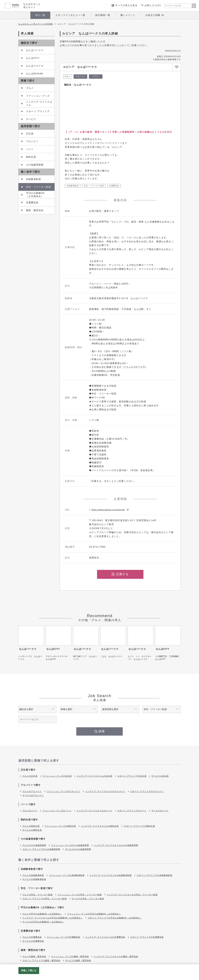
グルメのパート (30, 811)
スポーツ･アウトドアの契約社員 (139, 826)
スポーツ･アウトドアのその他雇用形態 (41, 849)
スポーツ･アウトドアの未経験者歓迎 (154, 875)
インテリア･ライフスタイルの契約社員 (100, 826)
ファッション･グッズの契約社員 (60, 826)
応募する (120, 574)
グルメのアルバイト (32, 791)
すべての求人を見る (126, 5)
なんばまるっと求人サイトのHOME (36, 24)
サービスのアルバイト (33, 795)
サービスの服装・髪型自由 (78, 960)
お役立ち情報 (153, 15)
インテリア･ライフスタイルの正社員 (94, 776)
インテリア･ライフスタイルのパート (94, 811)
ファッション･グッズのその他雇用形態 (70, 845)
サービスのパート (160, 811)
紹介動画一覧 (103, 15)
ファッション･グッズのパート (57, 811)
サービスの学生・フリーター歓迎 (88, 899)
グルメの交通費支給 (32, 937)
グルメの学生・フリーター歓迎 (37, 895)
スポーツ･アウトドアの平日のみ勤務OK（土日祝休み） (115, 918)
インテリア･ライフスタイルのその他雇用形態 (116, 845)
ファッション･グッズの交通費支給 (64, 937)
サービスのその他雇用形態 (78, 849)
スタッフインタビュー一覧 (70, 15)
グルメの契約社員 (31, 826)
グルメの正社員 (30, 776)
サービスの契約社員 (32, 830)
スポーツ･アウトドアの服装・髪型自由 (41, 960)
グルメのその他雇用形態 (34, 845)
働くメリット (128, 15)
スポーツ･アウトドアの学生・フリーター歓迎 (45, 899)
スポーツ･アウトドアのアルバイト (147, 791)
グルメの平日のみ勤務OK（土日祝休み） (42, 914)
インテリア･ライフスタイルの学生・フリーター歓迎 (132, 895)
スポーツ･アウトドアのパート (132, 811)
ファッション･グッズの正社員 (57, 776)
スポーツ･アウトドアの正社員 (132, 776)
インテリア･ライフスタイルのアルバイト (105, 791)
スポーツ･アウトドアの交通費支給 (147, 937)
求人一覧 (40, 15)
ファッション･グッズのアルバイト (64, 791)
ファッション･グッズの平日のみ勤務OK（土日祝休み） (94, 914)
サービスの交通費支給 (33, 941)
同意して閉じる (29, 970)
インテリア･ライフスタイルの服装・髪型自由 (116, 956)
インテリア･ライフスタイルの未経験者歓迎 (111, 875)
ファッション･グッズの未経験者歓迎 (67, 875)
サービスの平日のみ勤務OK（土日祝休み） (43, 922)
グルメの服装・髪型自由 (34, 956)
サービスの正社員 (160, 776)
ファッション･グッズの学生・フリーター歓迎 (80, 895)
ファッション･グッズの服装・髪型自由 (70, 956)
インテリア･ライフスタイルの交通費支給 (105, 937)
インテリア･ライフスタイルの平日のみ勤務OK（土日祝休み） (53, 918)
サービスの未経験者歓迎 (34, 879)
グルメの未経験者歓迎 (33, 875)
